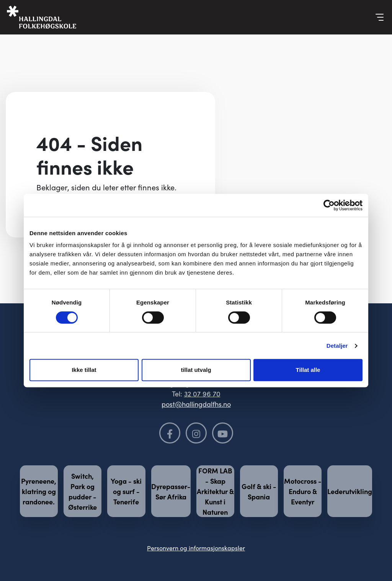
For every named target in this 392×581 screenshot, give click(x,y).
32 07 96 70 (202, 394)
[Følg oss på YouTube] (223, 433)
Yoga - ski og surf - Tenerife (126, 491)
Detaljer (337, 346)
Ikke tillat (84, 370)
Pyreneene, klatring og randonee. (39, 491)
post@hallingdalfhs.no (196, 404)
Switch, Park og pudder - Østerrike (82, 491)
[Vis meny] (380, 17)
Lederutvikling (350, 491)
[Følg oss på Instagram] (196, 433)
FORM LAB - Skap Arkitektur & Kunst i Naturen (215, 491)
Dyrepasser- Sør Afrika (171, 491)
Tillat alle (308, 370)
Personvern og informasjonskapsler (196, 548)
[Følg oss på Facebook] (170, 433)
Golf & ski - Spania (259, 491)
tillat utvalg (196, 370)
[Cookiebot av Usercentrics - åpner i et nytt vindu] (329, 205)
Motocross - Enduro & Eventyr (303, 491)
